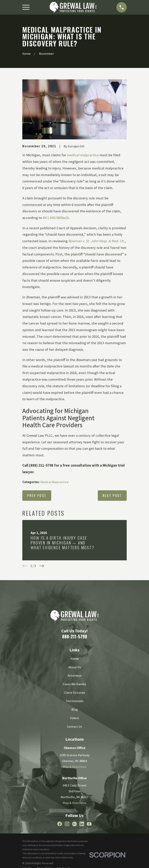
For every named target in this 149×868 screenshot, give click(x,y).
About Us (75, 667)
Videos (75, 718)
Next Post (112, 495)
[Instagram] (67, 824)
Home (75, 659)
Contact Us (74, 727)
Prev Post (37, 495)
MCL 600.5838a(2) (56, 218)
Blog (75, 710)
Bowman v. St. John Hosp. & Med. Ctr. (97, 241)
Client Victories (75, 693)
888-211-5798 (75, 636)
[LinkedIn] (82, 824)
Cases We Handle (75, 684)
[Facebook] (60, 824)
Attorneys (75, 676)
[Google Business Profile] (74, 824)
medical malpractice (83, 155)
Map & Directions (75, 767)
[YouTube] (89, 824)
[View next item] (42, 566)
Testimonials (74, 701)
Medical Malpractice (54, 482)
